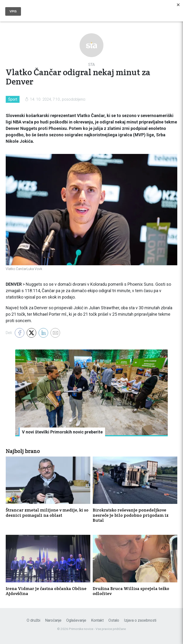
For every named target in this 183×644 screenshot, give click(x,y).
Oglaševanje (76, 620)
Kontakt (97, 620)
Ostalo (114, 620)
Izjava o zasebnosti (140, 620)
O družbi (33, 620)
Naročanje (53, 620)
